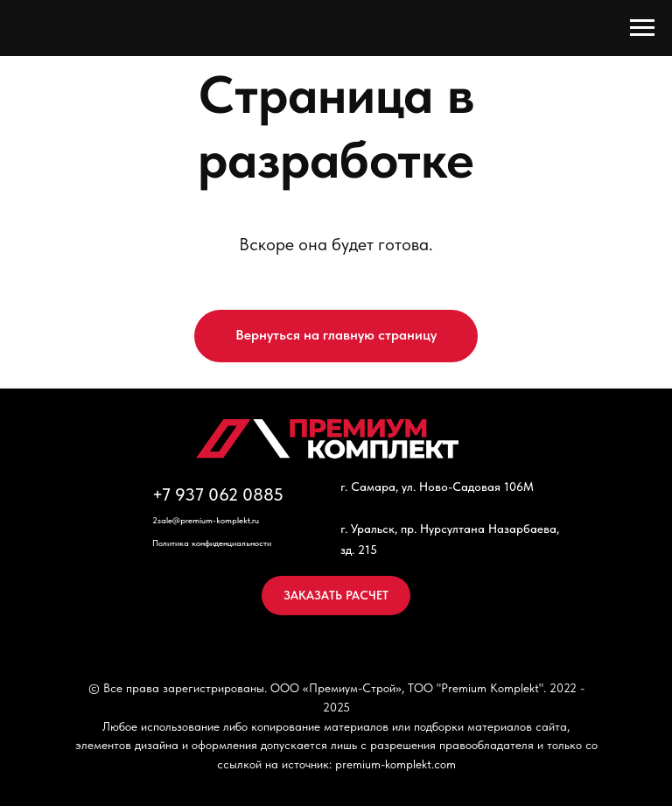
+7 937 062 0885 (218, 494)
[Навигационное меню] (642, 28)
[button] (336, 596)
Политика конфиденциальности (212, 543)
